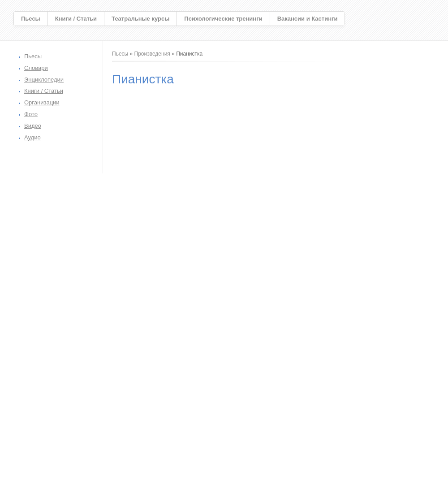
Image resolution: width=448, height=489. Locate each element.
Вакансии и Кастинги (308, 19)
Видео (33, 126)
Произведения (152, 54)
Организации (42, 102)
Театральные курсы (140, 19)
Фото (31, 114)
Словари (36, 68)
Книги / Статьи (76, 19)
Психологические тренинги (223, 19)
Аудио (32, 137)
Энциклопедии (44, 80)
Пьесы (31, 19)
